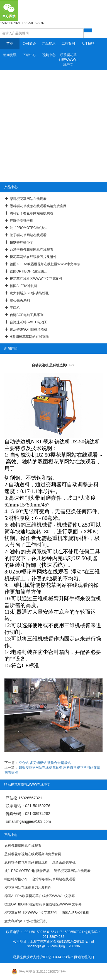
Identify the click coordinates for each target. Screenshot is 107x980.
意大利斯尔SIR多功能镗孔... (31, 293)
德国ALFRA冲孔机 (24, 286)
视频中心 (49, 55)
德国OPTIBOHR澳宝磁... (28, 271)
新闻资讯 (10, 55)
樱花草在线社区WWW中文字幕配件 (36, 279)
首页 (10, 44)
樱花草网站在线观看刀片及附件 (33, 257)
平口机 (15, 308)
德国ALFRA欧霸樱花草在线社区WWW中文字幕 (45, 264)
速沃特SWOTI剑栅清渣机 (29, 329)
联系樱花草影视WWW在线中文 (68, 60)
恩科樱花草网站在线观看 (28, 199)
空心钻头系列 (20, 300)
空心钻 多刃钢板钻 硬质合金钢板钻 (45, 763)
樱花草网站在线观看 (74, 455)
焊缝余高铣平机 (21, 221)
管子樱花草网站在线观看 (28, 235)
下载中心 (29, 55)
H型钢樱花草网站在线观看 (29, 337)
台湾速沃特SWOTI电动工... (30, 322)
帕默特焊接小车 (21, 242)
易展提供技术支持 (26, 957)
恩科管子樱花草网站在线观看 (31, 213)
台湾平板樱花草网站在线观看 (31, 250)
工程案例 (68, 44)
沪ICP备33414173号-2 (56, 957)
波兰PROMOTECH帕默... (29, 228)
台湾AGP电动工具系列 (27, 315)
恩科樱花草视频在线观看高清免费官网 (38, 206)
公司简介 (29, 44)
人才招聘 (88, 44)
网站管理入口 (84, 957)
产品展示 (49, 44)
